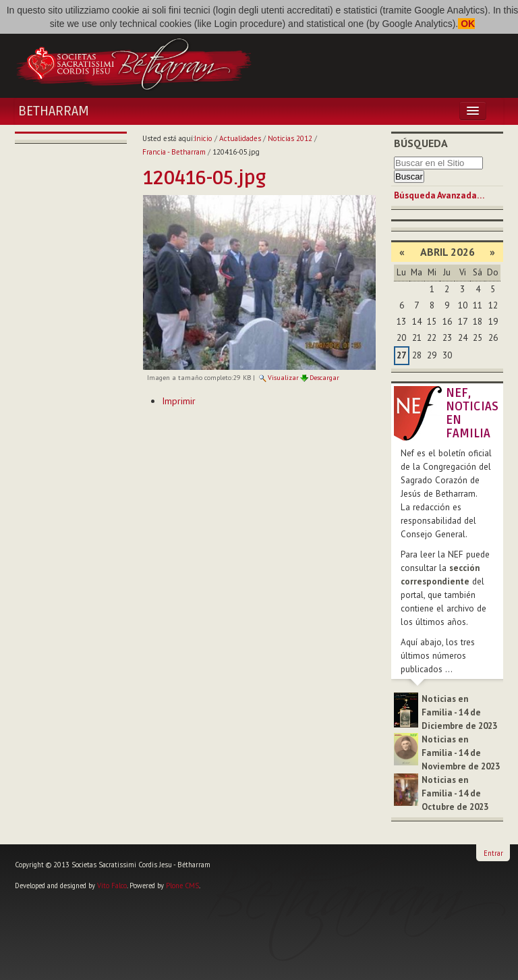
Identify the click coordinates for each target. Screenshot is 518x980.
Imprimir (179, 401)
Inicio (203, 138)
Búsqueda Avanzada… (439, 195)
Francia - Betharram (174, 152)
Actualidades (240, 138)
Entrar (493, 853)
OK (466, 24)
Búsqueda (421, 143)
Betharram (54, 111)
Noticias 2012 (290, 138)
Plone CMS (182, 886)
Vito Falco (112, 886)
